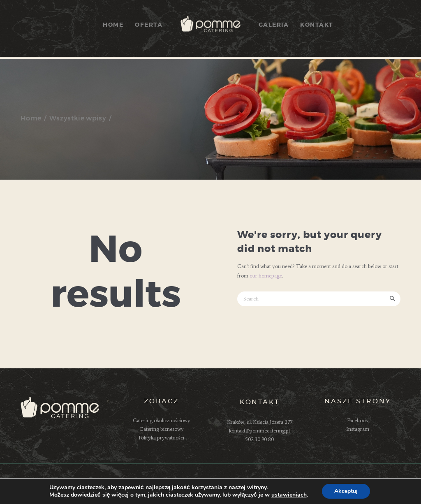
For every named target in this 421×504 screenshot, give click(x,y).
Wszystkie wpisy (78, 118)
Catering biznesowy (162, 429)
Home (31, 118)
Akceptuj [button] (346, 491)
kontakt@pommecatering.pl (259, 431)
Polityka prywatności (161, 438)
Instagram (358, 429)
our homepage (266, 276)
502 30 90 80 (259, 439)
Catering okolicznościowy (162, 420)
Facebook (357, 420)
